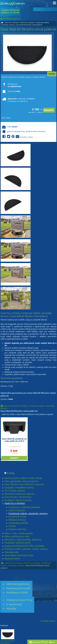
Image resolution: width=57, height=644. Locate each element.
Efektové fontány (17, 520)
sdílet (46, 642)
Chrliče (12, 526)
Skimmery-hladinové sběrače (20, 494)
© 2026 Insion (48, 621)
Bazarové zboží (12, 559)
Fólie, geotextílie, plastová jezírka (22, 481)
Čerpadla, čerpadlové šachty (19, 488)
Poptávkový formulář (18, 588)
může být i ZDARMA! (18, 100)
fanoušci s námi (17, 137)
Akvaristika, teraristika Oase (19, 555)
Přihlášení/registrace (11, 19)
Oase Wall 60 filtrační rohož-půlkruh (29, 25)
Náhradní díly (11, 552)
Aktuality (11, 608)
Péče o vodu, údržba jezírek (19, 533)
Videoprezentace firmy (19, 600)
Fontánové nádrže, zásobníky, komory (28, 514)
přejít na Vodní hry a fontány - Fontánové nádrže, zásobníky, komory (28, 407)
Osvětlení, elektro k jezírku (18, 500)
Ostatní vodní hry (17, 529)
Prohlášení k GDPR (17, 593)
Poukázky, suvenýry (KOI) (17, 543)
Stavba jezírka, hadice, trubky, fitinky (23, 478)
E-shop (9, 473)
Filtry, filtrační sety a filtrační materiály (24, 484)
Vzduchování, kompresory (18, 497)
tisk (53, 642)
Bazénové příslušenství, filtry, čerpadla (24, 546)
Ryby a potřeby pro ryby (17, 536)
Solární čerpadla (17, 510)
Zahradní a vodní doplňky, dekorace (23, 540)
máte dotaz (36, 642)
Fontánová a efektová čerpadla (24, 507)
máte (10, 127)
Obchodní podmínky (18, 584)
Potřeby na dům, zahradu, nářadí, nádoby (26, 549)
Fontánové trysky (17, 517)
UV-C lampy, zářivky (15, 491)
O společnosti (14, 604)
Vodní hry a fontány (11, 22)
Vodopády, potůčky (18, 523)
